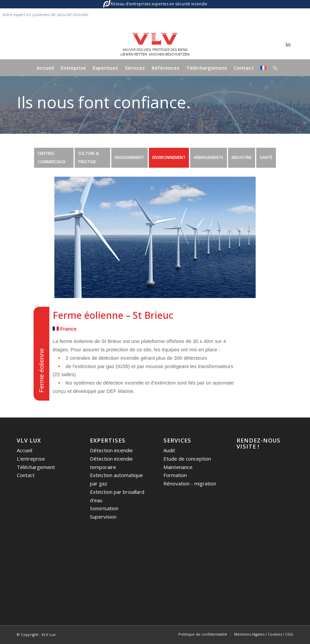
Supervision (103, 517)
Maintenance (178, 467)
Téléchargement (36, 467)
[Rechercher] (273, 68)
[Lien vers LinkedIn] (288, 44)
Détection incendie (111, 450)
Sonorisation (104, 508)
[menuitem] (45, 68)
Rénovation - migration (190, 483)
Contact (26, 475)
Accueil (24, 450)
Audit (169, 450)
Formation (175, 475)
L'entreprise (31, 459)
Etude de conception (187, 459)
